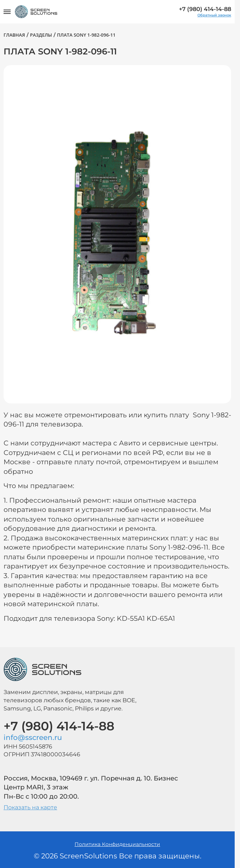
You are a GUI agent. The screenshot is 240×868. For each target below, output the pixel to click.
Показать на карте (30, 807)
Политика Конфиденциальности (117, 844)
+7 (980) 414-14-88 (205, 9)
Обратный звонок (214, 15)
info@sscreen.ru (33, 737)
